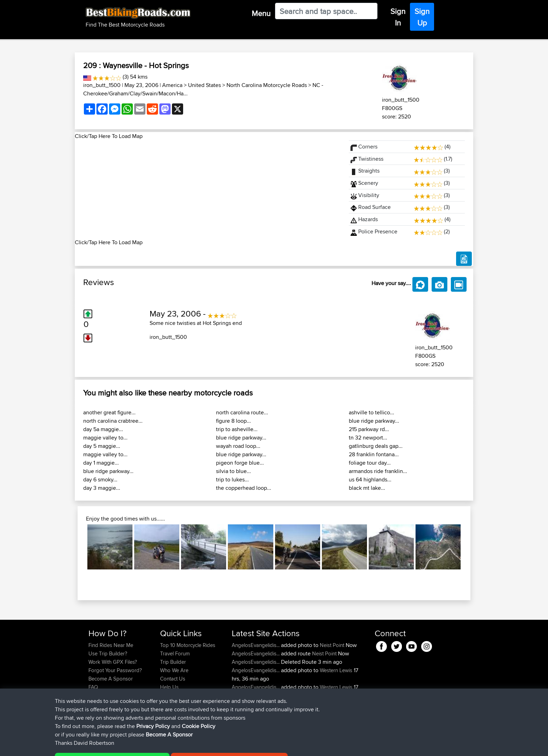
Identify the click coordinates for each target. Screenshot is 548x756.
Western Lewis (336, 670)
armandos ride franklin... (378, 471)
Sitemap (154, 746)
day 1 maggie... (101, 463)
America (172, 85)
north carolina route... (242, 412)
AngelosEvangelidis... (256, 645)
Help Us (169, 687)
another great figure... (109, 412)
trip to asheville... (237, 429)
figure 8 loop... (233, 421)
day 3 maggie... (102, 488)
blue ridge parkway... (108, 471)
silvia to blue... (233, 471)
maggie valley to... (105, 438)
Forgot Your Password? (115, 670)
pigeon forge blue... (240, 463)
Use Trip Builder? (108, 653)
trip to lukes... (232, 479)
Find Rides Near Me (111, 645)
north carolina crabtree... (113, 421)
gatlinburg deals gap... (376, 446)
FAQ (93, 687)
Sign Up (422, 17)
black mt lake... (367, 488)
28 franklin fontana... (374, 454)
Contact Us (173, 679)
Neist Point (332, 645)
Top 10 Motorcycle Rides (188, 645)
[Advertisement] (208, 189)
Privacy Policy (182, 746)
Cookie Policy (217, 746)
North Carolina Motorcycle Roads (267, 85)
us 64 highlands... (370, 479)
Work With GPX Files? (113, 662)
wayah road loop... (238, 446)
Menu (261, 13)
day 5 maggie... (102, 446)
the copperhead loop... (244, 488)
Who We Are (174, 670)
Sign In (398, 17)
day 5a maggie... (103, 429)
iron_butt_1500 (102, 85)
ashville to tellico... (372, 412)
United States (204, 85)
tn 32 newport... (368, 438)
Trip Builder (173, 662)
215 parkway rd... (369, 429)
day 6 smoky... (100, 479)
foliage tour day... (370, 463)
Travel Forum (175, 653)
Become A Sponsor (111, 679)
